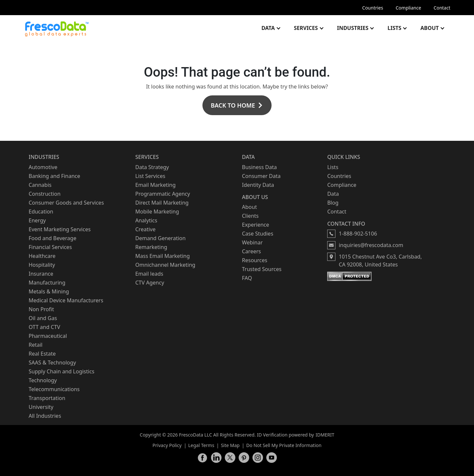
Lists (394, 28)
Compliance (408, 8)
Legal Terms (201, 445)
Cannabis (40, 185)
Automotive (43, 167)
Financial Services (50, 247)
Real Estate (42, 354)
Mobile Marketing (157, 212)
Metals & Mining (49, 291)
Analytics (146, 220)
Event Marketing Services (60, 229)
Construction (45, 194)
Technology (43, 380)
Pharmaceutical (48, 336)
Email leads (149, 274)
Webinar (252, 242)
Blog (333, 203)
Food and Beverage (53, 238)
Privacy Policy (167, 445)
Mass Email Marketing (163, 256)
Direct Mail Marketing (162, 203)
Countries (373, 8)
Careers (251, 251)
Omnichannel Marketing (165, 265)
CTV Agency (150, 283)
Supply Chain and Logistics (62, 371)
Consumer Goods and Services (66, 203)
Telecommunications (54, 389)
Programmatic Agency (163, 194)
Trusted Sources (262, 269)
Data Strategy (152, 167)
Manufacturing (47, 283)
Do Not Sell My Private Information (284, 445)
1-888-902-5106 (358, 234)
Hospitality (42, 265)
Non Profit (41, 309)
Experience (256, 225)
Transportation (47, 398)
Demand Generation (160, 238)
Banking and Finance (54, 176)
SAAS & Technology (52, 363)
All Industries (45, 416)
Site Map (230, 445)
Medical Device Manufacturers (66, 300)
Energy (37, 220)
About (430, 28)
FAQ (247, 278)
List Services (150, 176)
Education (41, 212)
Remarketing (151, 247)
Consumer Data (261, 176)
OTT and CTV (44, 327)
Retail (36, 345)
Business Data (259, 167)
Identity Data (258, 185)
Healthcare (42, 256)
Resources (255, 260)
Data (268, 28)
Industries (353, 28)
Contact (442, 8)
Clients (250, 216)
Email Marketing (156, 185)
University (41, 407)
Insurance (41, 274)
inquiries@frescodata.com (371, 245)
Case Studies (258, 234)
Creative (145, 229)
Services (306, 28)
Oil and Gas (43, 318)
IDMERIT (325, 435)
